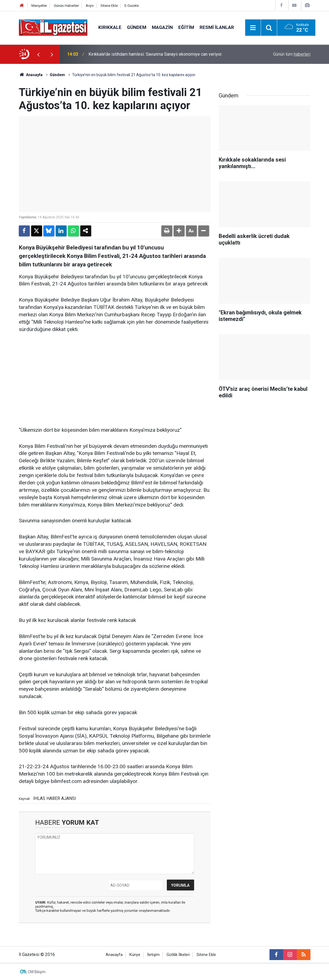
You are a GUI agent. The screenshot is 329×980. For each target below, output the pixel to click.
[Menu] (253, 28)
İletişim (153, 955)
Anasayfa (31, 75)
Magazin (162, 27)
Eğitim (186, 27)
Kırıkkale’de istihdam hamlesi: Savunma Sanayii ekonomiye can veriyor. (155, 54)
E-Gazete (132, 6)
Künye (135, 955)
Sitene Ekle (109, 6)
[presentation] (38, 54)
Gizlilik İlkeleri (178, 955)
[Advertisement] (115, 380)
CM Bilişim (37, 972)
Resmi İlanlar (217, 27)
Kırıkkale (110, 27)
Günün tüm (292, 54)
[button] (179, 231)
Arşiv (90, 6)
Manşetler (39, 6)
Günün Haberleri (66, 6)
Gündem (137, 27)
